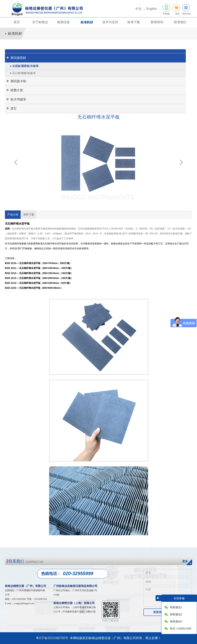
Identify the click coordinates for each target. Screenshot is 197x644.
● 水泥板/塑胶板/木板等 (24, 66)
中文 (138, 9)
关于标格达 (40, 22)
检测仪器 (63, 22)
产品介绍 (13, 215)
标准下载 (134, 22)
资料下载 (29, 215)
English (151, 9)
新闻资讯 (157, 22)
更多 (185, 561)
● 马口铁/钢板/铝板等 (23, 73)
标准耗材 (87, 22)
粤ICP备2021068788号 (52, 638)
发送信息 (159, 612)
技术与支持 (110, 22)
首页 (17, 22)
